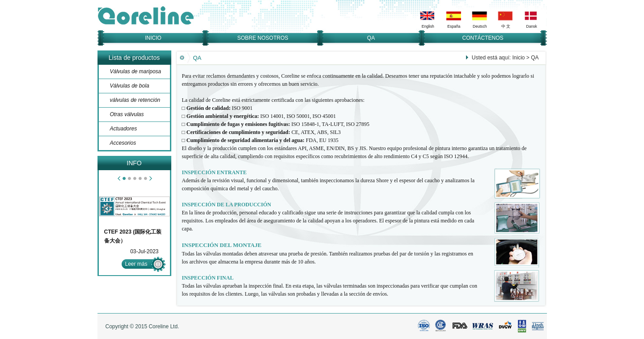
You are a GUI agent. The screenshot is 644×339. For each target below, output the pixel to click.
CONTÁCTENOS (483, 38)
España (454, 26)
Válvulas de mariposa (136, 71)
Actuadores (124, 129)
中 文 (506, 26)
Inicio (518, 58)
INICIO (153, 38)
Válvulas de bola (130, 86)
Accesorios (123, 143)
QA (371, 38)
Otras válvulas (127, 114)
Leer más (136, 264)
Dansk (531, 26)
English (428, 26)
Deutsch (480, 26)
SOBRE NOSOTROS (263, 38)
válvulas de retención (135, 100)
